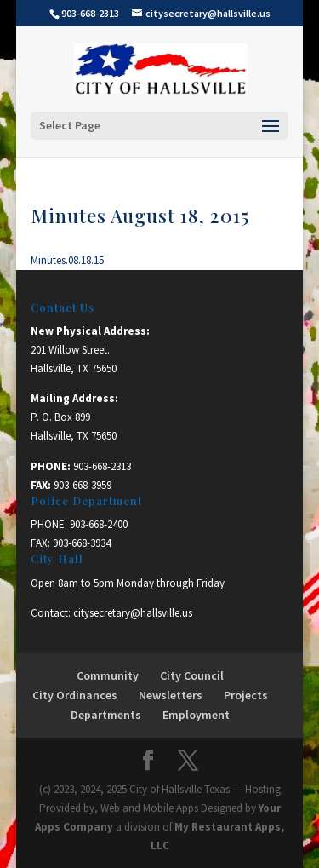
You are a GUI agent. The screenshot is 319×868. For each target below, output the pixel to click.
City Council (192, 675)
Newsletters (171, 695)
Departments (106, 715)
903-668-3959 (83, 485)
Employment (196, 715)
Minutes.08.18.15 (67, 260)
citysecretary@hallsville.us (133, 613)
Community (108, 675)
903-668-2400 (99, 524)
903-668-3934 (82, 543)
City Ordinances (75, 695)
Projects (246, 695)
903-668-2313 (102, 466)
